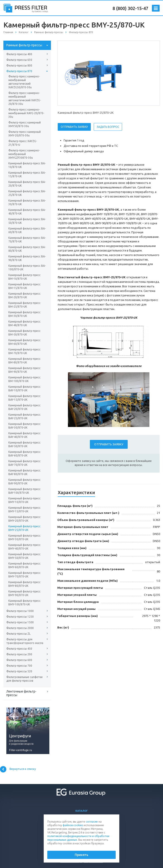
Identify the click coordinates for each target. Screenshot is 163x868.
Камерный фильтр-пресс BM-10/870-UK (24, 277)
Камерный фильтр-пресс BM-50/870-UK (24, 333)
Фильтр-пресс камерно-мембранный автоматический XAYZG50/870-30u (24, 82)
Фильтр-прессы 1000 (20, 611)
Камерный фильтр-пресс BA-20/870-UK (27, 184)
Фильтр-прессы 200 (19, 654)
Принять (81, 855)
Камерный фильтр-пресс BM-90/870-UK (24, 370)
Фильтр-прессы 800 (19, 65)
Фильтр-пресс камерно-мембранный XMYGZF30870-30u (24, 154)
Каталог (82, 811)
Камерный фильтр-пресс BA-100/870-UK (27, 268)
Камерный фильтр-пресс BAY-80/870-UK (24, 472)
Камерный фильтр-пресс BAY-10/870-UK (24, 388)
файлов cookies (73, 825)
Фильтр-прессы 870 (19, 71)
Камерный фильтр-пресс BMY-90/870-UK (24, 593)
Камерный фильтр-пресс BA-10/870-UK (27, 165)
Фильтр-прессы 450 (19, 649)
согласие (92, 822)
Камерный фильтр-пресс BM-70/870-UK (24, 351)
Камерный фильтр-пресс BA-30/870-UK (27, 202)
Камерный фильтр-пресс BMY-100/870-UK (24, 603)
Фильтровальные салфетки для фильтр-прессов (24, 679)
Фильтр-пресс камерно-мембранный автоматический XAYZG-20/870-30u (25, 98)
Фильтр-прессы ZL (18, 634)
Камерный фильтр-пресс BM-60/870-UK (24, 342)
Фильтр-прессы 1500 (20, 622)
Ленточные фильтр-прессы (21, 693)
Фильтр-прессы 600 (19, 660)
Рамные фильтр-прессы (24, 45)
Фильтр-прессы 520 (19, 671)
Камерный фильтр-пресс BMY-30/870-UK (24, 537)
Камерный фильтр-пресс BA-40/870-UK (27, 212)
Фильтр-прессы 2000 (20, 628)
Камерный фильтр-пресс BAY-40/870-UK (24, 435)
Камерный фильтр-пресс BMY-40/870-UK (24, 547)
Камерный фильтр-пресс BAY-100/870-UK (24, 491)
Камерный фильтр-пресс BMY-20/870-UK (24, 519)
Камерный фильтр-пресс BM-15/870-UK (24, 286)
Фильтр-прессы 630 (19, 60)
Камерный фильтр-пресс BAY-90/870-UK (24, 482)
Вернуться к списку (18, 769)
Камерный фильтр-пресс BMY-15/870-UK (24, 509)
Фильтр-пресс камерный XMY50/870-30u (25, 124)
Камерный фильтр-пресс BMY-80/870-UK (24, 584)
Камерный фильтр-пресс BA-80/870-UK (27, 249)
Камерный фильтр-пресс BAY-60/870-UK (24, 454)
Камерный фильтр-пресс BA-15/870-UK (27, 174)
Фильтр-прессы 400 (19, 54)
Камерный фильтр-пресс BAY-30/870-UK (24, 426)
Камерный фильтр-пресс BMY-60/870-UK (24, 565)
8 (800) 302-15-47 (130, 8)
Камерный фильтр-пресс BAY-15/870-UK (24, 398)
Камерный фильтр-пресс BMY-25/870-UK (24, 528)
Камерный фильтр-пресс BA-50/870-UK (27, 221)
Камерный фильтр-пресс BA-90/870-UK (27, 258)
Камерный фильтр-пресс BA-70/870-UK (27, 240)
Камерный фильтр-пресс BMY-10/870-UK (24, 500)
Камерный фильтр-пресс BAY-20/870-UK (24, 407)
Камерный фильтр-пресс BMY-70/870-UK (24, 575)
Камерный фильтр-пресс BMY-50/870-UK (24, 556)
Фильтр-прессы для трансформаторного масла (25, 641)
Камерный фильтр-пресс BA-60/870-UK (27, 230)
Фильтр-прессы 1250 (20, 617)
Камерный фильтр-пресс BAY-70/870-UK (24, 463)
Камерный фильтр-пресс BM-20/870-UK (24, 295)
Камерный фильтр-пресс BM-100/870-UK (24, 379)
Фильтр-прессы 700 (19, 666)
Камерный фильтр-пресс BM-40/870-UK (24, 323)
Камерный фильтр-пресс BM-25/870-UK (24, 305)
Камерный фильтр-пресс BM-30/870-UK (24, 314)
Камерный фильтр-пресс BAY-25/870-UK (24, 416)
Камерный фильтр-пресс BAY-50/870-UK (24, 444)
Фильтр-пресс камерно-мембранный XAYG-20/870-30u (26, 113)
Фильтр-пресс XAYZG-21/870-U (23, 143)
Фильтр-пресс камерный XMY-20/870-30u (25, 134)
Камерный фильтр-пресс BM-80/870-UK (24, 361)
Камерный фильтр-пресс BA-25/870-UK (27, 193)
